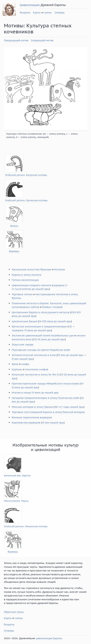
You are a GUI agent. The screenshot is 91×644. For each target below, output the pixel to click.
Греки (15, 364)
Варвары (14, 251)
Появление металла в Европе (30, 303)
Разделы (25, 12)
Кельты (14, 226)
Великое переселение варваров (32, 417)
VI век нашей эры (53, 423)
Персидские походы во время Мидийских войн (41, 350)
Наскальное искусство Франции (32, 269)
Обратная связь (14, 612)
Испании (60, 269)
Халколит (56, 303)
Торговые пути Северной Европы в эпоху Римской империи (48, 412)
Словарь (60, 12)
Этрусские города (23, 344)
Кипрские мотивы (37, 175)
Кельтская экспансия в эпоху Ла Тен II (35, 374)
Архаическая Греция (24, 321)
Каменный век (12, 476)
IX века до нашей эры (51, 339)
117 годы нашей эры (71, 407)
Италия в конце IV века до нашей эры (35, 392)
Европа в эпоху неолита (27, 275)
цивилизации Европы (49, 638)
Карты (37, 12)
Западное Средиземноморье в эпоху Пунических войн (45, 398)
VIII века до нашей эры (57, 321)
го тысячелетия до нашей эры (30, 289)
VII (70, 326)
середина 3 (60, 285)
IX (40, 321)
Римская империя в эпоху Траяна (32, 407)
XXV (73, 312)
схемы (48, 12)
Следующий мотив (42, 40)
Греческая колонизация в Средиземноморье (39, 326)
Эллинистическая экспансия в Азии (34, 355)
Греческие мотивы (37, 200)
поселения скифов (37, 369)
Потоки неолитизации (25, 280)
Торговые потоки (22, 294)
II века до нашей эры (25, 387)
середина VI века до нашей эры (31, 330)
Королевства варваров (26, 423)
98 (56, 407)
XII (35, 339)
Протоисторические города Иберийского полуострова (45, 383)
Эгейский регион (15, 175)
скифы (25, 364)
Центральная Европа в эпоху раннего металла (41, 312)
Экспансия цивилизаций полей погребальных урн (43, 335)
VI (62, 374)
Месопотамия (12, 501)
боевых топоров (52, 307)
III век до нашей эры (70, 355)
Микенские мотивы (36, 526)
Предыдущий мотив (16, 40)
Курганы (17, 369)
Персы (25, 501)
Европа (26, 476)
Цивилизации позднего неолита (31, 285)
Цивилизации (30, 5)
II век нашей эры (22, 359)
